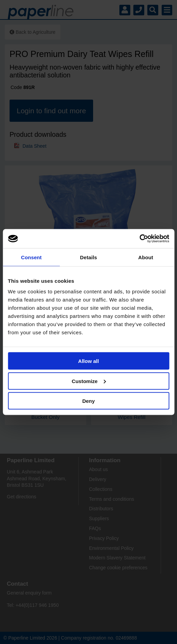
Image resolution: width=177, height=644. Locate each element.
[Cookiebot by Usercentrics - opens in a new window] (139, 239)
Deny (88, 401)
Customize (89, 381)
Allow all (88, 361)
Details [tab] (89, 257)
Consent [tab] (31, 257)
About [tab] (146, 257)
